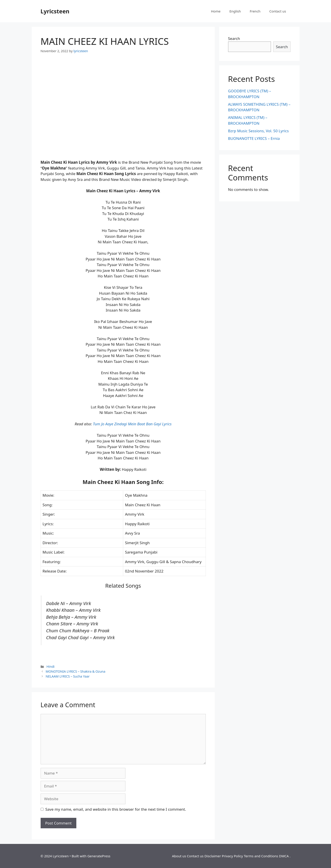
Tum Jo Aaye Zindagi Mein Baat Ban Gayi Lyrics (132, 424)
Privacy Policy (232, 856)
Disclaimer (213, 856)
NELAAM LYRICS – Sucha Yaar (68, 676)
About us (179, 856)
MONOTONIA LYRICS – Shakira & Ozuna (76, 671)
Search (234, 38)
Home (216, 11)
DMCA (284, 856)
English (235, 11)
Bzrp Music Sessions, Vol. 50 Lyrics (258, 131)
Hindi (50, 666)
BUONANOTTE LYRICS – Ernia (254, 138)
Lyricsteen (55, 11)
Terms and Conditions (261, 856)
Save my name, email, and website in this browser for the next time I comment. (116, 809)
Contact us (278, 11)
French (255, 11)
